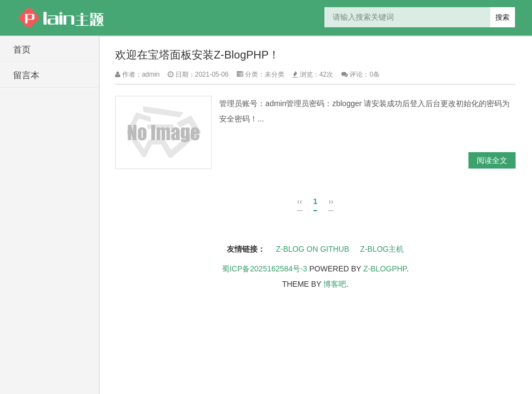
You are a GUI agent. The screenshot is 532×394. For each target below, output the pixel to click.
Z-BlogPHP (385, 269)
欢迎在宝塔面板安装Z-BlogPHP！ (197, 55)
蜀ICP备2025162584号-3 (265, 269)
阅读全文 (492, 160)
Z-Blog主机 (382, 249)
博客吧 (335, 284)
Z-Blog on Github (313, 249)
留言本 (26, 75)
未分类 (274, 74)
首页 (22, 50)
